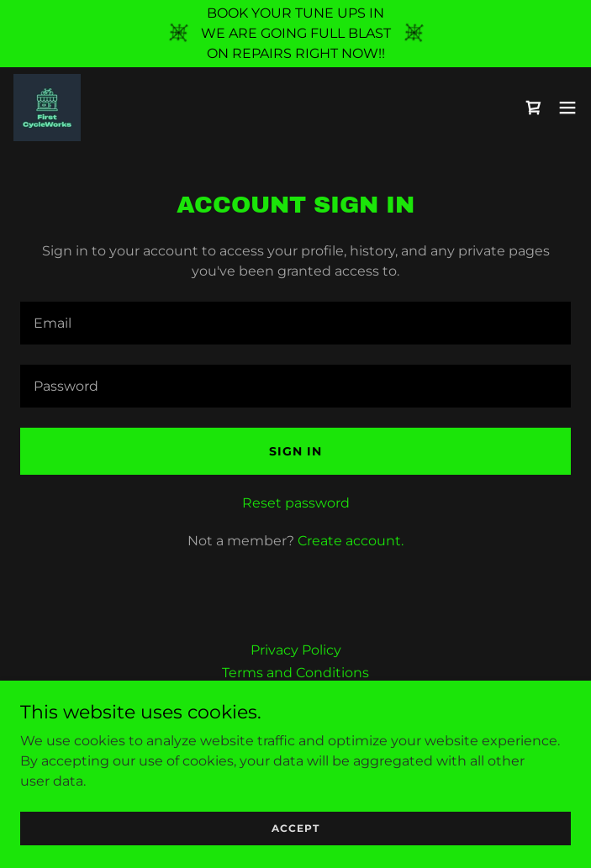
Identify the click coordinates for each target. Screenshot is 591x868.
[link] (47, 108)
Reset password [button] (296, 503)
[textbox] (295, 323)
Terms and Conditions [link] (295, 673)
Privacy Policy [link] (296, 650)
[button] (567, 108)
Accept (295, 840)
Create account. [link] (351, 541)
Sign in (295, 451)
